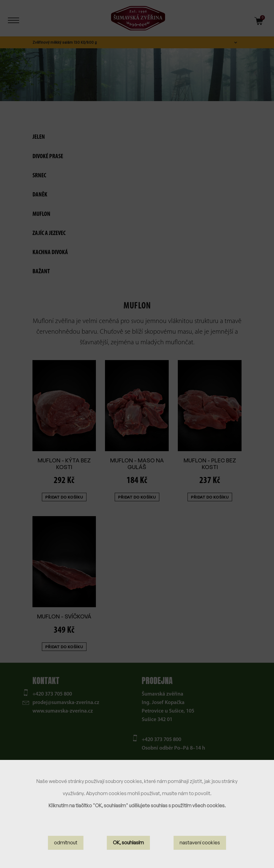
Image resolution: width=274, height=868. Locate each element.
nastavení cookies (200, 842)
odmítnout (66, 842)
